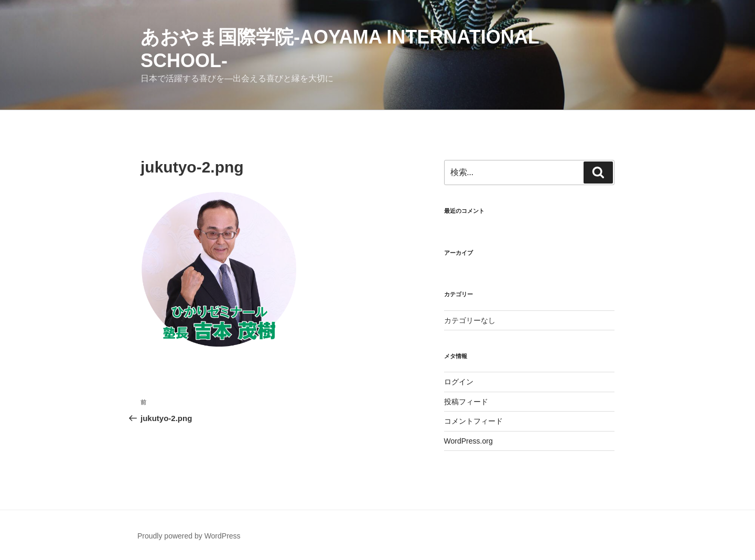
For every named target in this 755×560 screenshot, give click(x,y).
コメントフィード (473, 421)
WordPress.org (468, 441)
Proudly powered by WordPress (189, 536)
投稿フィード (466, 402)
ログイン (459, 382)
